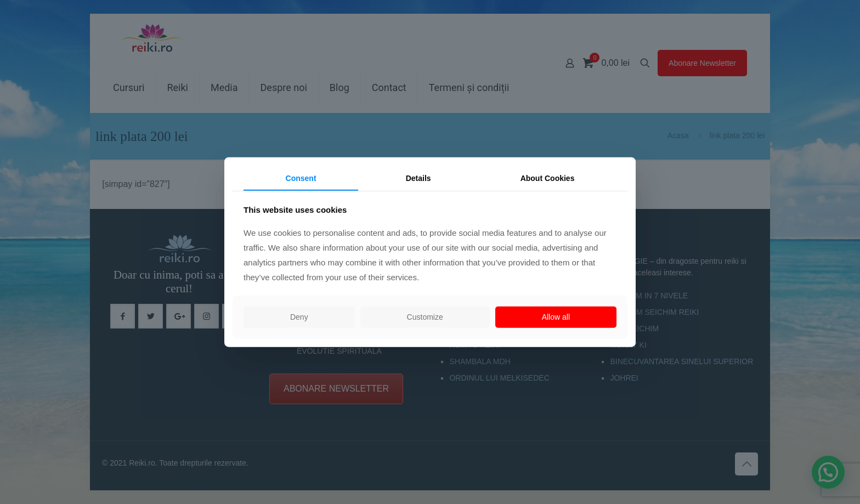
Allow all (556, 317)
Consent (301, 178)
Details (418, 178)
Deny (299, 317)
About (548, 178)
